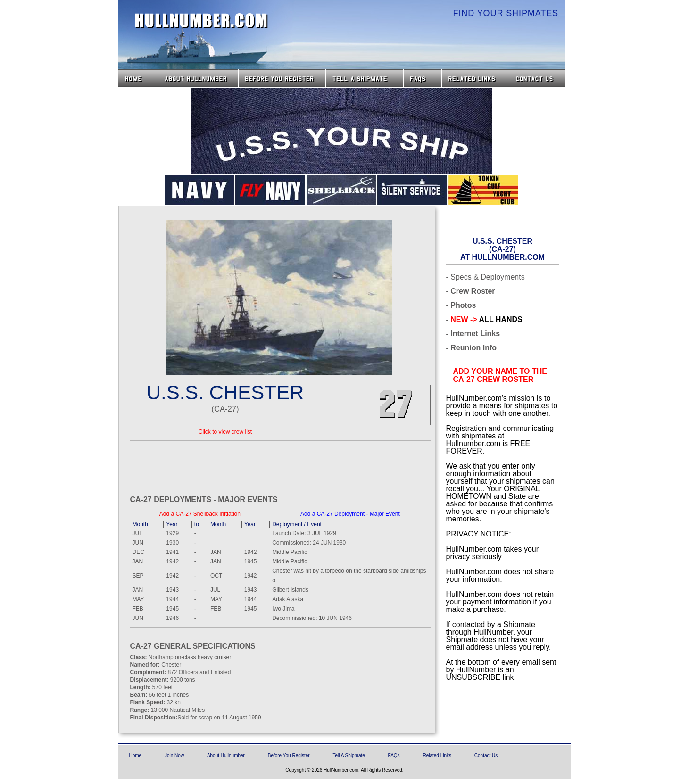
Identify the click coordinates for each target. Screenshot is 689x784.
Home (138, 78)
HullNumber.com (201, 21)
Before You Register (289, 755)
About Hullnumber (226, 755)
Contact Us (538, 78)
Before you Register (282, 78)
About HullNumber (198, 78)
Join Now (174, 755)
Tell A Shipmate (349, 755)
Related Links (475, 78)
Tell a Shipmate (365, 78)
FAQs (423, 78)
